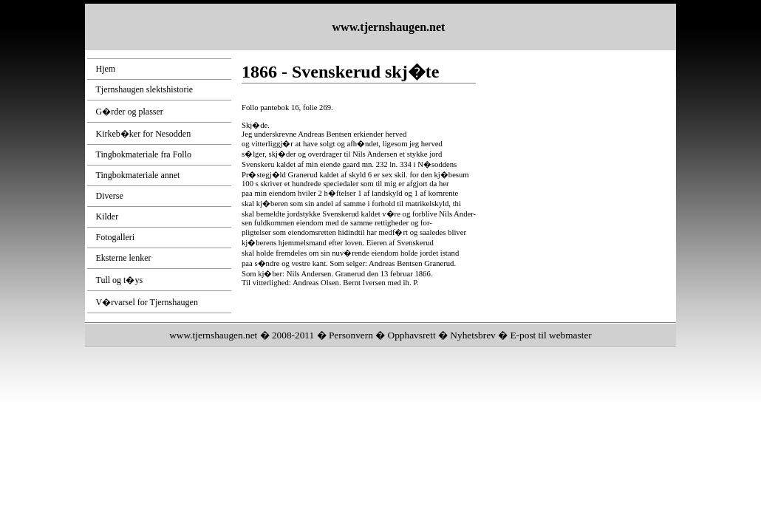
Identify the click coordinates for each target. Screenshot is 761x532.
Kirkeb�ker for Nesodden (144, 134)
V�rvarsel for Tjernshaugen (147, 302)
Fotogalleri (116, 237)
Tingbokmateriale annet (138, 175)
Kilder (108, 216)
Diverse (110, 196)
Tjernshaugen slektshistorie (145, 89)
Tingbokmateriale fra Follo (144, 154)
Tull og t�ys (120, 280)
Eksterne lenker (124, 258)
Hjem (106, 69)
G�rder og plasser (130, 112)
